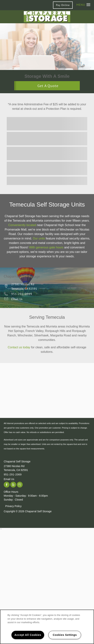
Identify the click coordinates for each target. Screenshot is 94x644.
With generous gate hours (46, 247)
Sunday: (9, 500)
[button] (63, 5)
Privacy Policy (13, 506)
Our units (39, 238)
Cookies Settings (65, 635)
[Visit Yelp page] (13, 485)
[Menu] (83, 5)
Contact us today (19, 347)
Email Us (17, 299)
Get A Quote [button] (48, 86)
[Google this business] (20, 485)
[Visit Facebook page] (7, 485)
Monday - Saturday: (15, 496)
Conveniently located (22, 225)
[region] (47, 627)
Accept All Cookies (28, 635)
